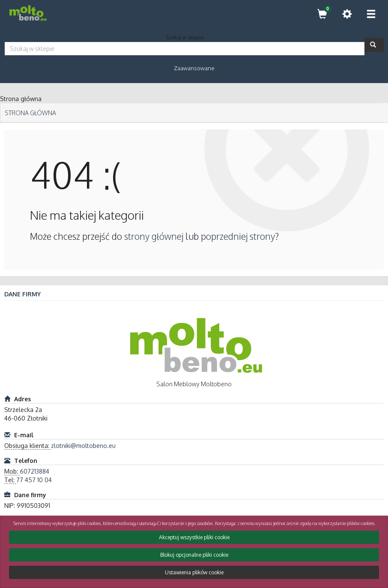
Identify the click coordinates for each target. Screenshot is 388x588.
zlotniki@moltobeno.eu (83, 446)
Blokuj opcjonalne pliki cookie (194, 555)
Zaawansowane (194, 68)
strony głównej (154, 236)
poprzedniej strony (238, 236)
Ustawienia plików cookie (194, 572)
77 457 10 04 (34, 480)
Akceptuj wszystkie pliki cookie (194, 537)
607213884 (34, 471)
